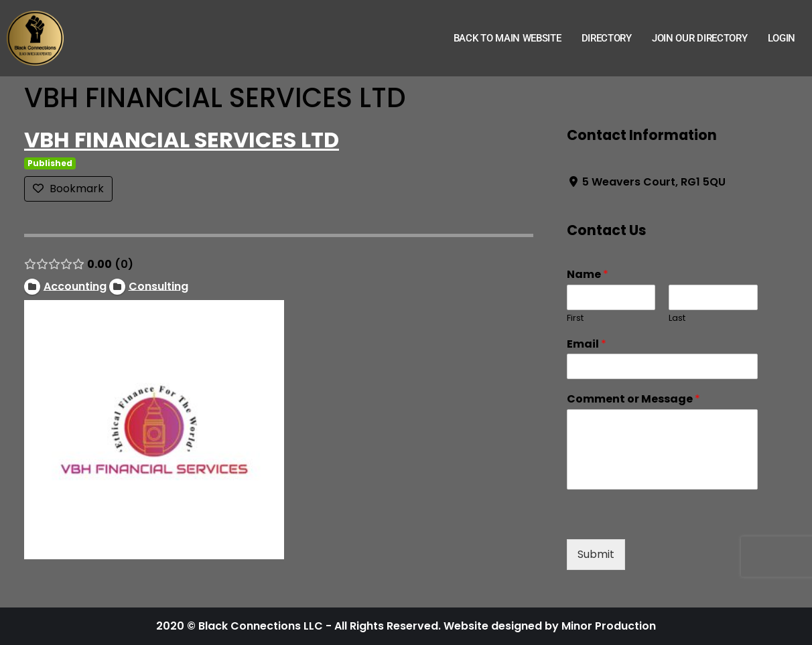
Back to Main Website (507, 38)
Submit (596, 554)
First (575, 318)
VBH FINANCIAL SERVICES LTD (182, 140)
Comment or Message (633, 400)
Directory (607, 38)
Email (587, 345)
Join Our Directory (700, 38)
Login (782, 38)
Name (588, 275)
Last (677, 318)
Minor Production (609, 626)
